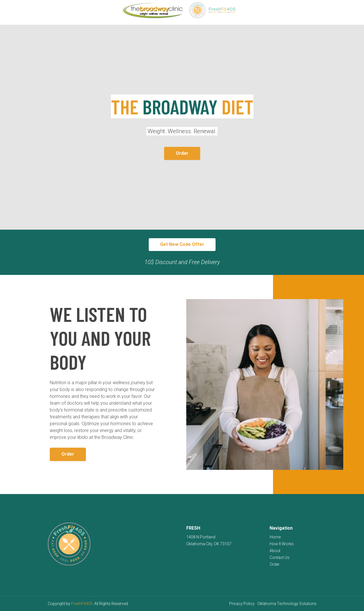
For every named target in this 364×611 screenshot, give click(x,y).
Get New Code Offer (182, 244)
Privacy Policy (242, 604)
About (275, 551)
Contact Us (280, 557)
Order (182, 153)
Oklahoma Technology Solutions (287, 604)
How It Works (282, 544)
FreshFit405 (82, 604)
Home (275, 537)
